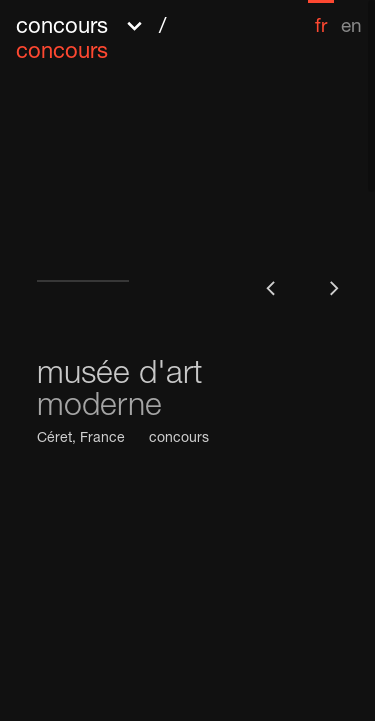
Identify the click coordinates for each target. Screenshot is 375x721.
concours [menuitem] (62, 53)
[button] (145, 37)
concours (179, 439)
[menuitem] (321, 18)
